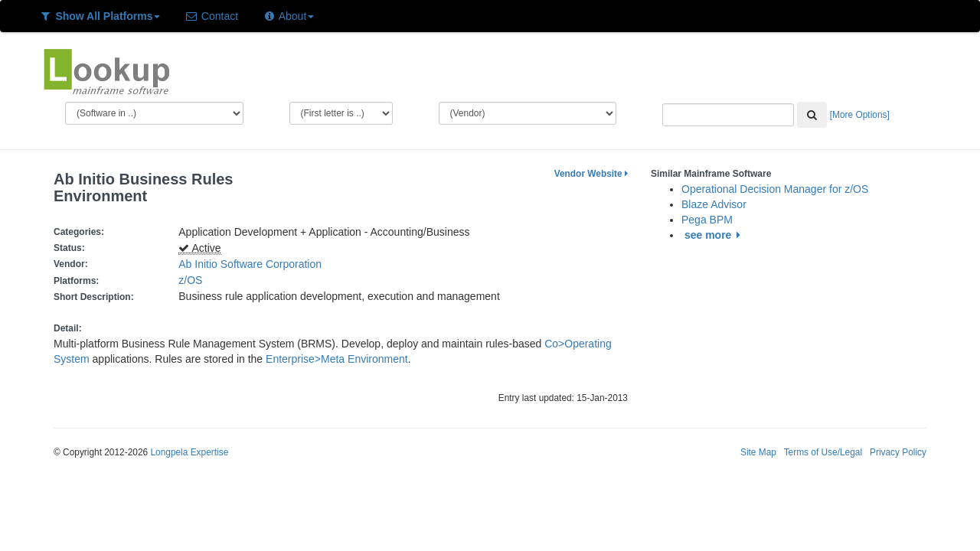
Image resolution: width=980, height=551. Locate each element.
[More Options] (860, 115)
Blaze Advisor (714, 204)
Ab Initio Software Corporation (250, 264)
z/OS (193, 280)
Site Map (758, 452)
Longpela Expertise (189, 452)
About (288, 16)
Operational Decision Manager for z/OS (775, 189)
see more (715, 235)
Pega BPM (707, 220)
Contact (211, 16)
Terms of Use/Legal (823, 452)
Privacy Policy (898, 452)
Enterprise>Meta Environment (337, 359)
